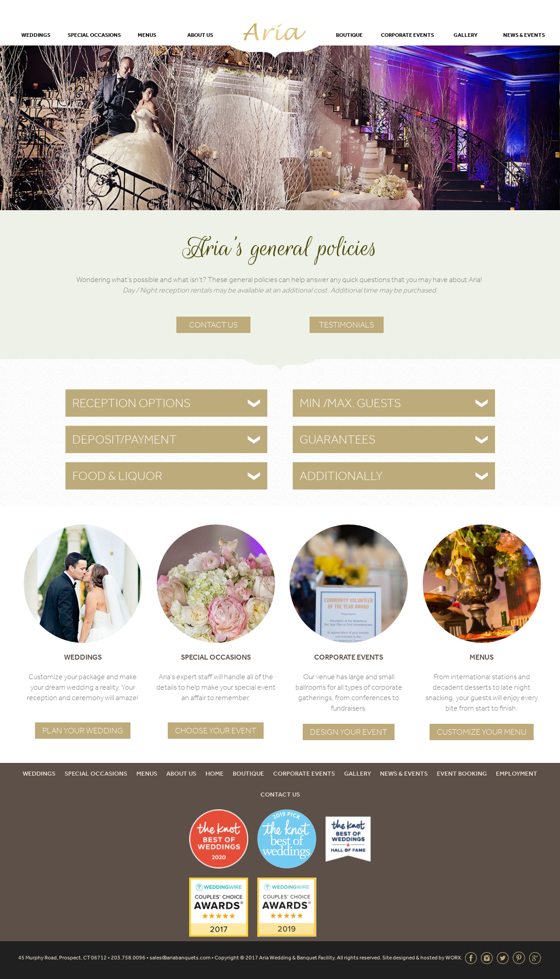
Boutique (349, 35)
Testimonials (347, 325)
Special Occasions (94, 35)
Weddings (36, 35)
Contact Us (213, 325)
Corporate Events (407, 35)
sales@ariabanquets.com (180, 958)
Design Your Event (349, 732)
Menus (147, 35)
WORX (453, 958)
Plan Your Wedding (83, 731)
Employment (517, 773)
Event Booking (462, 773)
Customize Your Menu (482, 732)
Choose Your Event (216, 731)
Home (215, 773)
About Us (200, 35)
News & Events (524, 35)
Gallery (466, 35)
